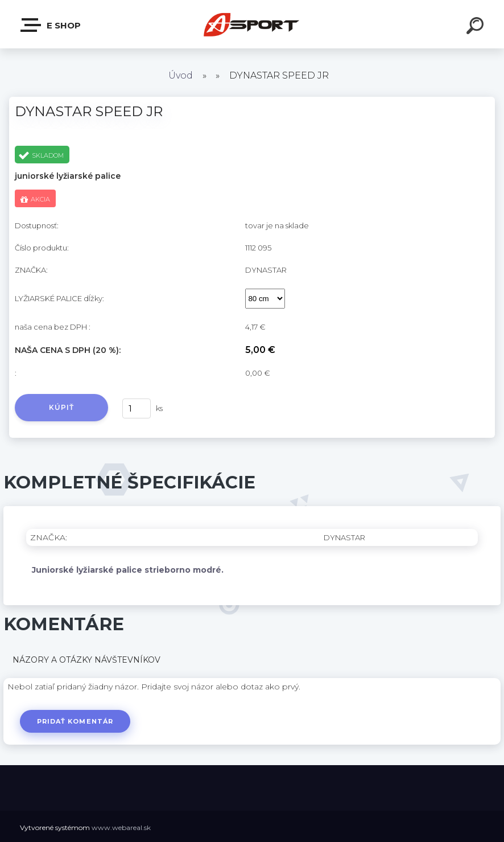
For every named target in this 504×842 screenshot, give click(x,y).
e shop (51, 25)
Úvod (181, 75)
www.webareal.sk (121, 827)
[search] (477, 27)
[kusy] (137, 408)
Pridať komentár (75, 721)
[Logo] (252, 24)
